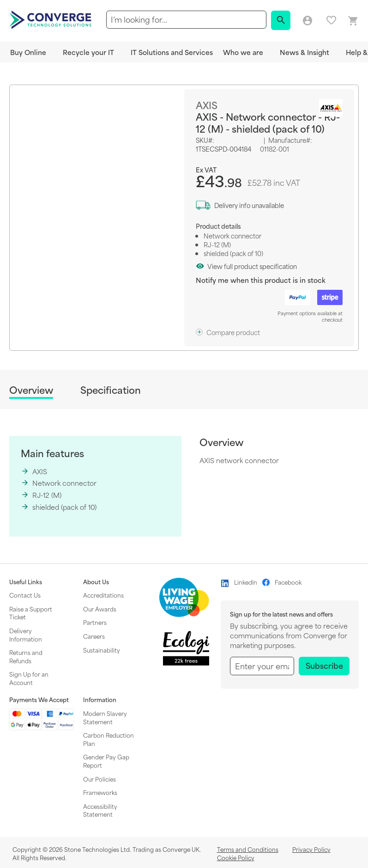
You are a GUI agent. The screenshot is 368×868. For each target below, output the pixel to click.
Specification (111, 390)
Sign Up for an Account (29, 678)
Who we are (243, 52)
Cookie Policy (236, 857)
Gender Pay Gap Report (106, 761)
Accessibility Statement (100, 810)
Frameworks (100, 792)
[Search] (281, 20)
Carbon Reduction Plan (109, 739)
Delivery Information (26, 635)
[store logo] (52, 19)
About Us (96, 582)
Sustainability (102, 650)
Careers (94, 636)
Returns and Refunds (26, 656)
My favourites (331, 20)
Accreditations (103, 595)
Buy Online (28, 52)
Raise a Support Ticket (31, 613)
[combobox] (186, 20)
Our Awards (100, 609)
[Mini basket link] (353, 21)
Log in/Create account (308, 21)
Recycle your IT (88, 52)
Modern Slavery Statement (105, 717)
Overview (31, 390)
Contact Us (25, 595)
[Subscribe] (324, 666)
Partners (95, 622)
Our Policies (100, 779)
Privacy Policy (311, 849)
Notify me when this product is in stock (261, 280)
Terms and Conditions (248, 849)
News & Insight (305, 52)
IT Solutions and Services (172, 52)
